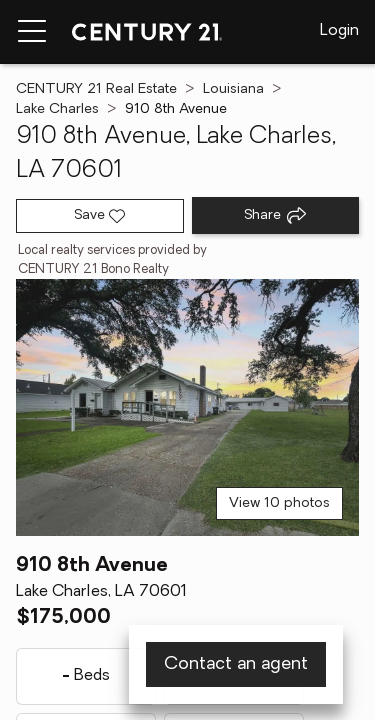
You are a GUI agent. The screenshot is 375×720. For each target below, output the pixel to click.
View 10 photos (279, 503)
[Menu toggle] (32, 32)
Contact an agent (236, 664)
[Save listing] (100, 216)
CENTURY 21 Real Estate (96, 89)
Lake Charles (57, 109)
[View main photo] (187, 407)
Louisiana (233, 89)
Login (339, 31)
